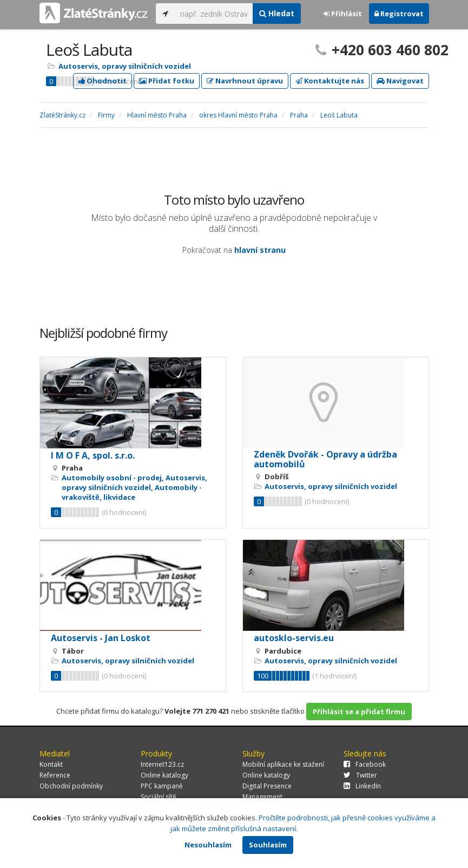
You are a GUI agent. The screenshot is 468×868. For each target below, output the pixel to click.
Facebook (365, 764)
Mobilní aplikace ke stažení (283, 764)
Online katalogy (164, 775)
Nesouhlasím (208, 845)
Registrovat (399, 14)
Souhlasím (268, 845)
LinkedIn (362, 786)
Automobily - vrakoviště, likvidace (132, 492)
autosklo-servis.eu (294, 638)
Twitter (360, 775)
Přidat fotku (167, 81)
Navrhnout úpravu (245, 81)
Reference (55, 775)
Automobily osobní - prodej (112, 478)
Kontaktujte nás (330, 81)
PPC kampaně (162, 786)
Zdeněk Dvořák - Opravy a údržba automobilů (325, 459)
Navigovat (400, 81)
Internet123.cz (162, 764)
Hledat (277, 13)
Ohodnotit (103, 81)
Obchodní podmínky (71, 786)
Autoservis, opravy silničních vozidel (125, 66)
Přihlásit (343, 14)
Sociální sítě (159, 797)
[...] (214, 14)
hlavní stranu (260, 250)
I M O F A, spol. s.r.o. (93, 455)
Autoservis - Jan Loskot (101, 638)
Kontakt (51, 764)
